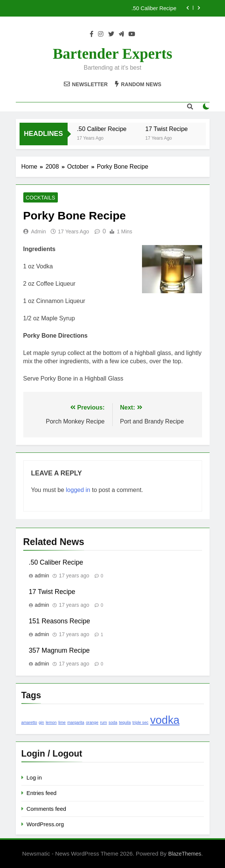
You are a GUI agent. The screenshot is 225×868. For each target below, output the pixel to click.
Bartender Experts (112, 54)
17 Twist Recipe (170, 129)
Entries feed (42, 793)
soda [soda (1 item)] (113, 722)
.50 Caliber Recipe (154, 8)
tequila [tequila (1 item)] (125, 722)
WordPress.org (45, 824)
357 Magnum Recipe (59, 650)
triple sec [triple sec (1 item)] (141, 722)
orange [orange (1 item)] (92, 722)
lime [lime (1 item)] (62, 722)
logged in (78, 490)
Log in (34, 777)
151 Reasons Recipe (60, 621)
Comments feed (47, 809)
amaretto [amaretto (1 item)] (29, 722)
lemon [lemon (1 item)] (51, 722)
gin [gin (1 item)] (41, 722)
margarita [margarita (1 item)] (76, 722)
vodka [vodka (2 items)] (165, 720)
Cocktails (41, 198)
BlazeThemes (185, 854)
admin (39, 231)
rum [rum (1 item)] (103, 722)
